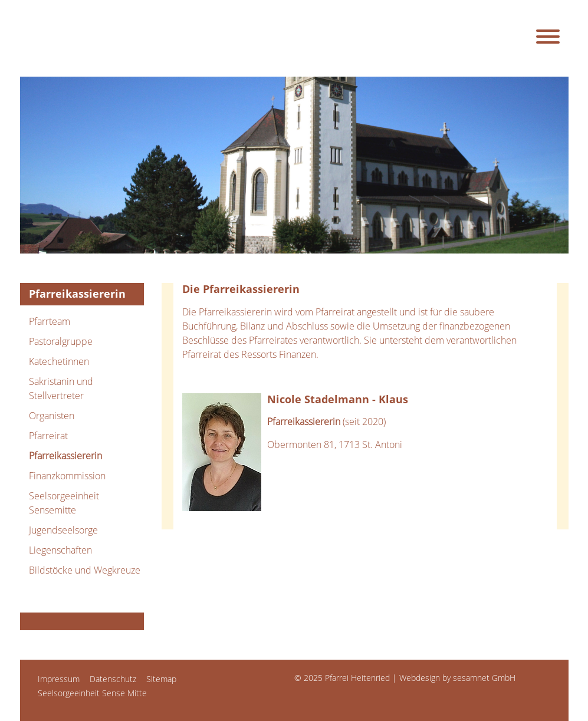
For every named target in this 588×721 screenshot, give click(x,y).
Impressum (59, 679)
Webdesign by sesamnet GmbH (457, 678)
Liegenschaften (60, 550)
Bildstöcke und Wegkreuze (85, 570)
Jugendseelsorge (63, 530)
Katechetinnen (59, 361)
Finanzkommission (67, 476)
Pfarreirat (48, 436)
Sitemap (161, 679)
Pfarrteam (50, 321)
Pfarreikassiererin (65, 456)
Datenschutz (113, 679)
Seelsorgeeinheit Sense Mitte (92, 693)
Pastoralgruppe (61, 341)
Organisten (52, 416)
